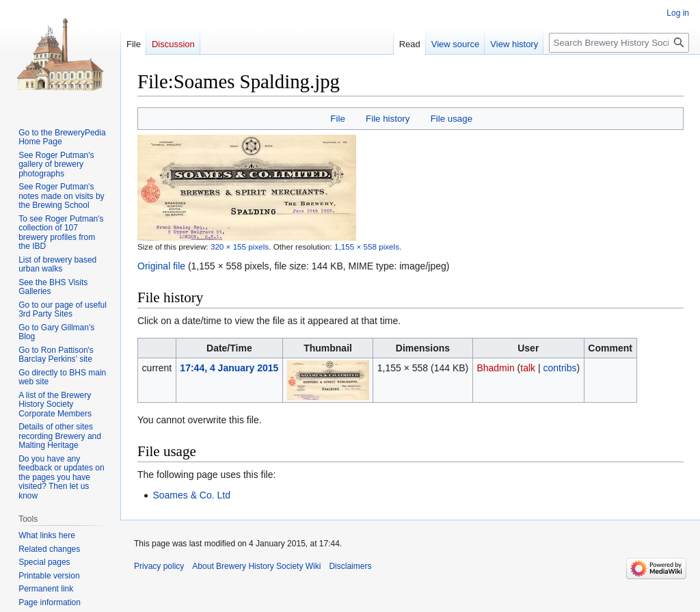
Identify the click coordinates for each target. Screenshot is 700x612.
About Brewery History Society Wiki (256, 566)
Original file (161, 266)
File (337, 119)
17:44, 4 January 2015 (229, 368)
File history (388, 119)
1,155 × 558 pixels (367, 247)
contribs (560, 368)
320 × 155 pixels (240, 247)
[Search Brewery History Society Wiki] (619, 43)
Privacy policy (159, 566)
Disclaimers (350, 566)
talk (528, 368)
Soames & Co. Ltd (191, 495)
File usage (452, 119)
